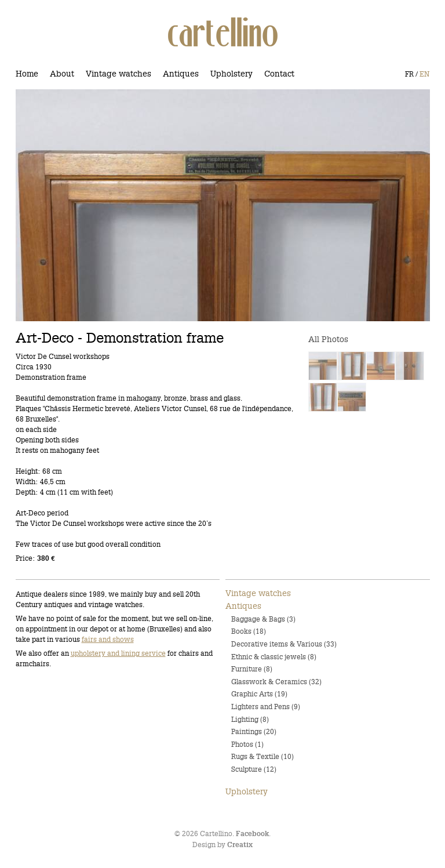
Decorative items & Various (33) (284, 644)
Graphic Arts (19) (259, 694)
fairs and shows (108, 639)
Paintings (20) (254, 731)
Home (27, 74)
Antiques (181, 74)
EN (424, 74)
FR (409, 74)
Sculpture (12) (254, 769)
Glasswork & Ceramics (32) (276, 682)
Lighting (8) (250, 719)
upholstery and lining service (118, 653)
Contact (279, 74)
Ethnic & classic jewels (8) (274, 657)
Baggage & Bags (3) (263, 619)
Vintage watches (118, 74)
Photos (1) (247, 744)
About (62, 74)
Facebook (252, 834)
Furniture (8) (252, 669)
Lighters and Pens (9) (266, 707)
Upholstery (231, 74)
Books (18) (249, 631)
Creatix (240, 845)
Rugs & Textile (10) (262, 756)
